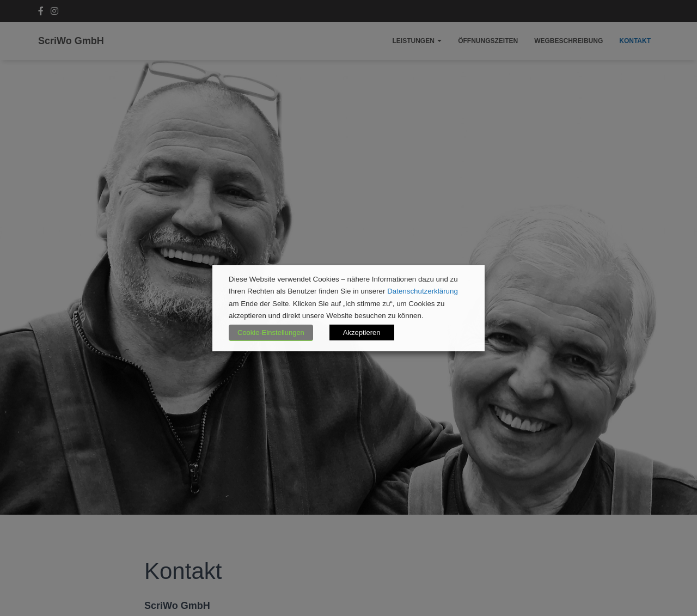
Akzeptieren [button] (362, 333)
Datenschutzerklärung (423, 291)
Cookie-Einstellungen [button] (271, 333)
